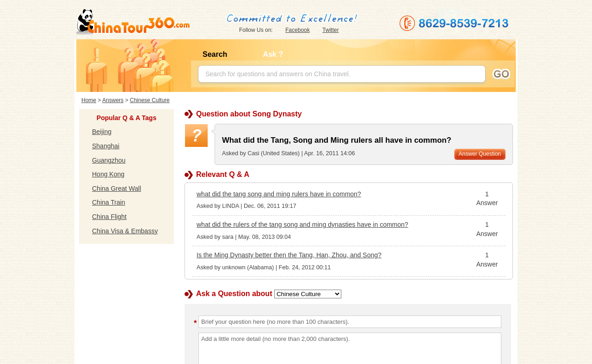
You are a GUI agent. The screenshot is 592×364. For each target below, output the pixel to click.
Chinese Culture (150, 100)
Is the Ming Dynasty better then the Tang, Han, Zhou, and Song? (289, 255)
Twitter (330, 30)
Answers (113, 100)
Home (89, 100)
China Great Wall (117, 188)
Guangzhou (109, 160)
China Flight (109, 217)
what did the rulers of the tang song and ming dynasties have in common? (302, 224)
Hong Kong (108, 174)
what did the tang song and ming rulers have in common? (279, 194)
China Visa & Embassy (125, 231)
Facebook (298, 30)
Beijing (102, 132)
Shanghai (106, 146)
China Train (109, 202)
